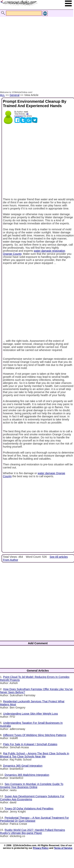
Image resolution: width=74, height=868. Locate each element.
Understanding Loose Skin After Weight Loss (30, 714)
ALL (2, 95)
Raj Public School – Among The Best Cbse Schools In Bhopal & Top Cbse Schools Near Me (35, 755)
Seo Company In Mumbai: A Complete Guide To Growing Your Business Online (32, 786)
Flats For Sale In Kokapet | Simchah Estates (30, 744)
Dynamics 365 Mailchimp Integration (27, 775)
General (15, 95)
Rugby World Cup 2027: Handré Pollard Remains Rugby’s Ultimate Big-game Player (32, 831)
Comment (19, 116)
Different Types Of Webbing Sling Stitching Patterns (35, 735)
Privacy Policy (41, 848)
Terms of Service (63, 848)
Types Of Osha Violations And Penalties (29, 809)
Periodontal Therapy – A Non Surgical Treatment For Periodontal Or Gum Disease (34, 819)
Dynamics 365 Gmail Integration (23, 766)
